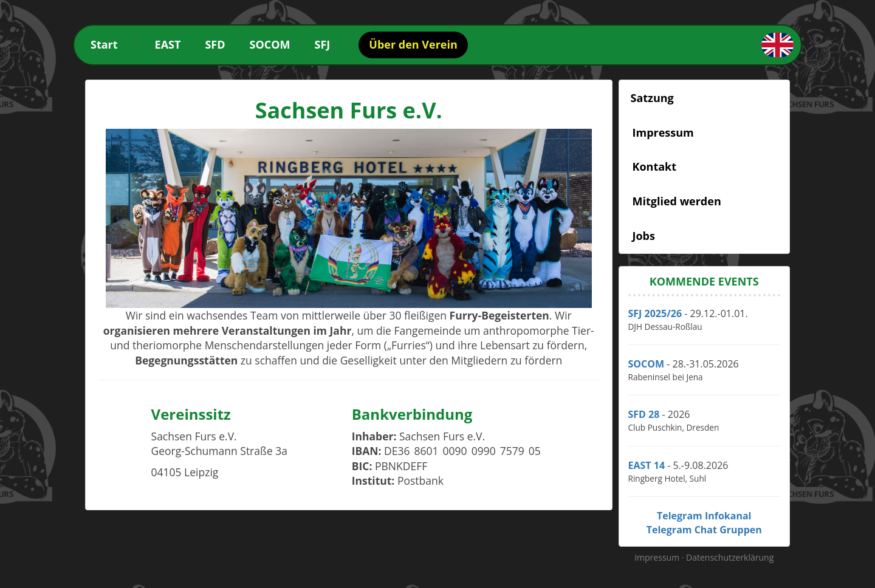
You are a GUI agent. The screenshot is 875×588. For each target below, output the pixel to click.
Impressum (663, 132)
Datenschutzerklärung (730, 557)
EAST (168, 44)
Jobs (644, 236)
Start (104, 44)
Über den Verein (413, 44)
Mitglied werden (677, 201)
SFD (215, 44)
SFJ (323, 44)
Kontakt (655, 166)
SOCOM (270, 44)
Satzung (652, 98)
